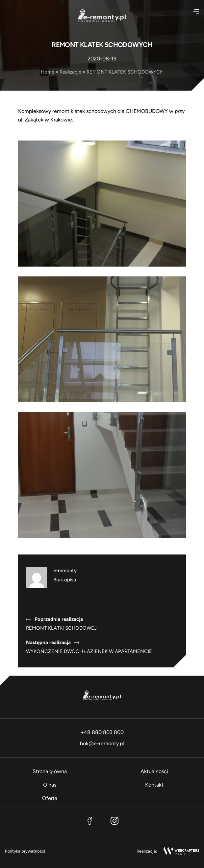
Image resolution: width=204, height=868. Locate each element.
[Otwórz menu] (194, 11)
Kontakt (154, 785)
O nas (50, 785)
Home (48, 72)
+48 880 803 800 (102, 732)
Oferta (50, 798)
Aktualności (154, 771)
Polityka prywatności (25, 851)
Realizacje (70, 72)
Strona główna (50, 771)
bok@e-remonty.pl (102, 743)
